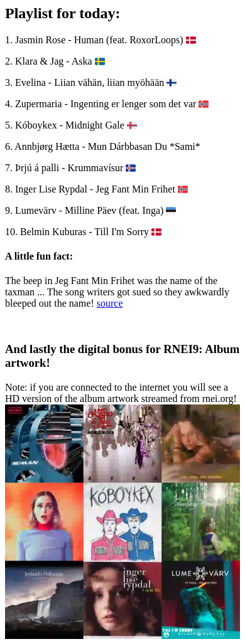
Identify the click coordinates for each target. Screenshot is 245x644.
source (110, 303)
